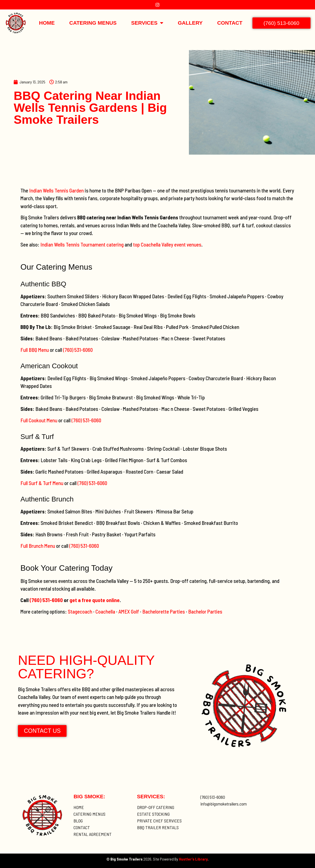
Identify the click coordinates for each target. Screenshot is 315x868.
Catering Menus (93, 23)
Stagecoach (80, 611)
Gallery (190, 23)
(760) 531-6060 (78, 350)
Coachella (105, 611)
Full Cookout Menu (39, 420)
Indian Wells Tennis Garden (56, 190)
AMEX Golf (129, 611)
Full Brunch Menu (38, 546)
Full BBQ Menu (35, 350)
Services (147, 23)
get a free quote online (95, 600)
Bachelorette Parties (164, 611)
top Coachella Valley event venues (167, 244)
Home (47, 23)
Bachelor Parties (205, 611)
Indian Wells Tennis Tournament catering (82, 244)
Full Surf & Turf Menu (42, 483)
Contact (230, 23)
